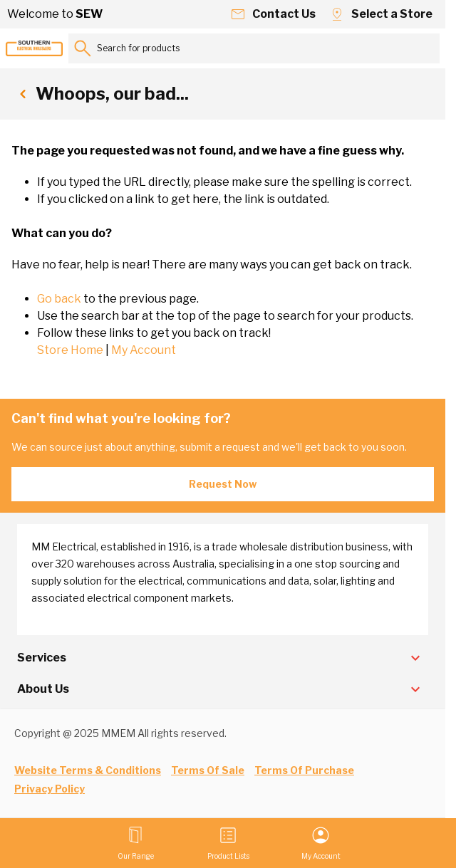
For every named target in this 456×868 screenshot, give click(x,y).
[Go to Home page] (34, 48)
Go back (59, 299)
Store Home (70, 350)
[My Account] (321, 843)
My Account (144, 350)
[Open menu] (136, 843)
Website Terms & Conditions (88, 770)
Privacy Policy (50, 789)
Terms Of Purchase (304, 770)
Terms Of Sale (208, 770)
